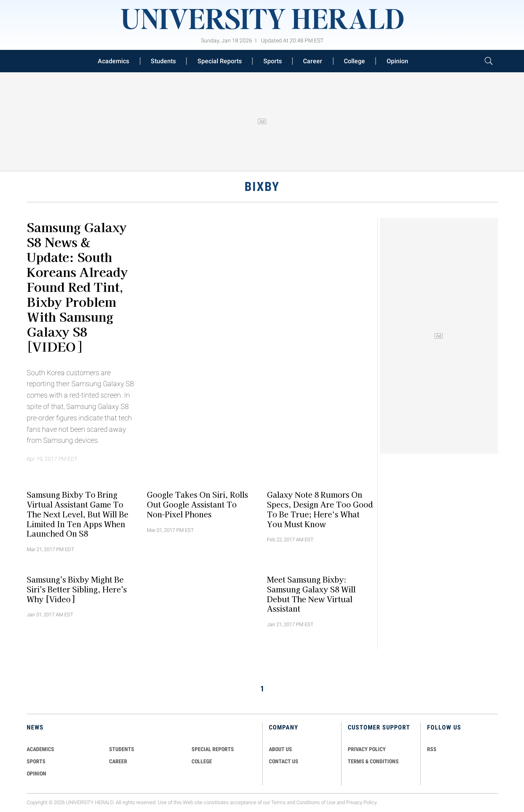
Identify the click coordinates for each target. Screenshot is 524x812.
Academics (113, 61)
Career (313, 61)
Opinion (397, 61)
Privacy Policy (362, 802)
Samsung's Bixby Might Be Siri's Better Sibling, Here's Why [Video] (77, 589)
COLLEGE (202, 761)
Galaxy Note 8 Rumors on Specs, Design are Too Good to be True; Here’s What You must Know (320, 509)
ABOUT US (280, 749)
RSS (432, 749)
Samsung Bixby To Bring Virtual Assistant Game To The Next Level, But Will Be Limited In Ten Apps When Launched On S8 (78, 514)
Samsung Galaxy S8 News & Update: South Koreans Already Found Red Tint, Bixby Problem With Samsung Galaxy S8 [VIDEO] (77, 286)
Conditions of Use (316, 802)
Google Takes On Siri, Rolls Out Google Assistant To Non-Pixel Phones (197, 504)
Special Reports (220, 61)
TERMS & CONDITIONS (373, 761)
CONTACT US (284, 761)
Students (163, 61)
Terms (278, 802)
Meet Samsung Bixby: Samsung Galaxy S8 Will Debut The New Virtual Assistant (311, 594)
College (354, 61)
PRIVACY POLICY (367, 749)
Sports (273, 61)
